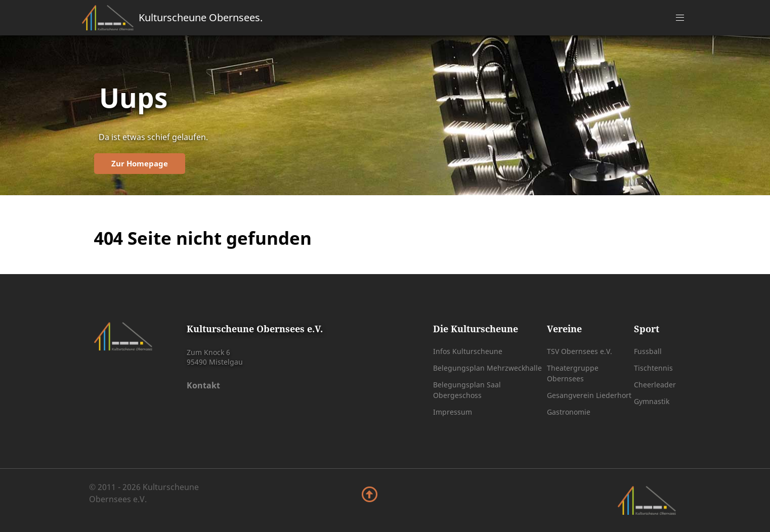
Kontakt (203, 385)
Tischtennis (653, 368)
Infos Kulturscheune (468, 351)
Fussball (648, 351)
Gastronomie (569, 412)
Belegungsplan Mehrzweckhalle (487, 368)
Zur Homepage (140, 163)
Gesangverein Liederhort (589, 395)
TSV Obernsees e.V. (580, 351)
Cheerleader (655, 385)
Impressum (453, 412)
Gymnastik (652, 401)
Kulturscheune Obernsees (201, 17)
